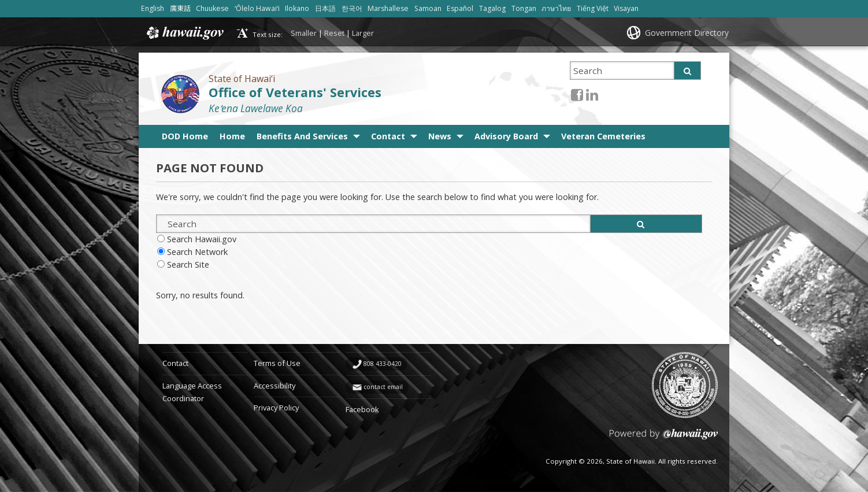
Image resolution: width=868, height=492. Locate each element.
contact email (383, 387)
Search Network (197, 252)
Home (232, 136)
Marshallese (388, 8)
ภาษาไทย (556, 8)
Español (460, 8)
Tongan (524, 8)
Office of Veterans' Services (295, 92)
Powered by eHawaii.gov (664, 439)
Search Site (188, 265)
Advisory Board (506, 136)
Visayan (626, 8)
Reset (334, 33)
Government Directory (687, 33)
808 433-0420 (383, 364)
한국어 (352, 8)
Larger (363, 33)
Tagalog (492, 8)
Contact (388, 136)
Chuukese (212, 8)
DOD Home (185, 136)
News (440, 136)
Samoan (428, 8)
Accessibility (275, 386)
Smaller (304, 33)
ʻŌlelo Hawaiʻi (257, 8)
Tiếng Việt (593, 8)
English (153, 8)
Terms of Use (277, 363)
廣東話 (180, 8)
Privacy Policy (276, 408)
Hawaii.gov (184, 33)
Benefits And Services (302, 136)
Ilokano (297, 8)
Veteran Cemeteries (603, 136)
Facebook (362, 409)
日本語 (325, 8)
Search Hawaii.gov (202, 239)
